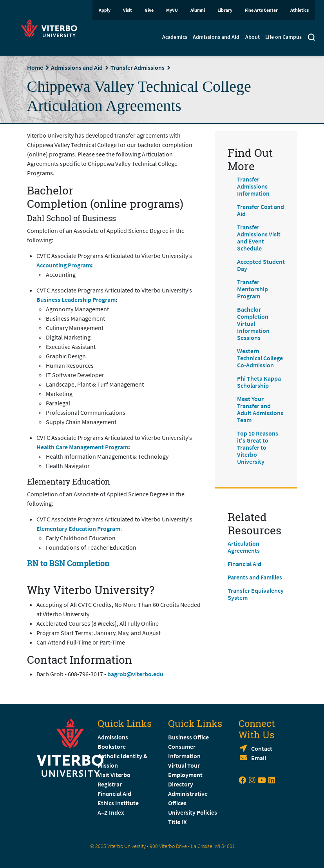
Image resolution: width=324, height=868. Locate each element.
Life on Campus (283, 37)
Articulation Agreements (244, 547)
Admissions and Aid (216, 37)
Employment (185, 775)
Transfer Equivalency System (256, 594)
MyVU (172, 10)
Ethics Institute (118, 803)
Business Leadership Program (76, 300)
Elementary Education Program (78, 528)
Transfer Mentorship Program (253, 289)
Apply (105, 10)
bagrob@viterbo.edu (135, 674)
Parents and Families (255, 577)
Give (149, 10)
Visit (128, 10)
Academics (175, 37)
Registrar (110, 784)
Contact (262, 748)
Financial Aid (244, 564)
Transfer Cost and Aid (261, 210)
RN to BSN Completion (68, 563)
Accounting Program (64, 265)
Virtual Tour (184, 765)
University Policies (193, 812)
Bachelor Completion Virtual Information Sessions (253, 323)
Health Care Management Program (82, 447)
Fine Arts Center (261, 10)
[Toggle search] (311, 38)
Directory (181, 784)
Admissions (113, 737)
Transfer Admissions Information (253, 186)
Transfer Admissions (138, 67)
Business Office (188, 737)
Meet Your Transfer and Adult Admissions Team (260, 409)
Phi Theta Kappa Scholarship (259, 382)
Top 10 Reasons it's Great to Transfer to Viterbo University (258, 447)
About (253, 37)
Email (259, 758)
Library (225, 10)
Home (35, 67)
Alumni (198, 10)
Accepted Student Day (261, 265)
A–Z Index (111, 812)
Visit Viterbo (114, 775)
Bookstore (112, 746)
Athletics (300, 10)
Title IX (177, 822)
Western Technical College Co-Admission (260, 358)
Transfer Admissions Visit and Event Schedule (259, 238)
